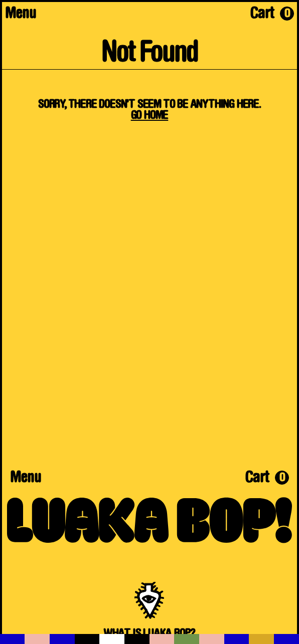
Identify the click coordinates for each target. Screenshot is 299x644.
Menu (21, 15)
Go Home (150, 116)
